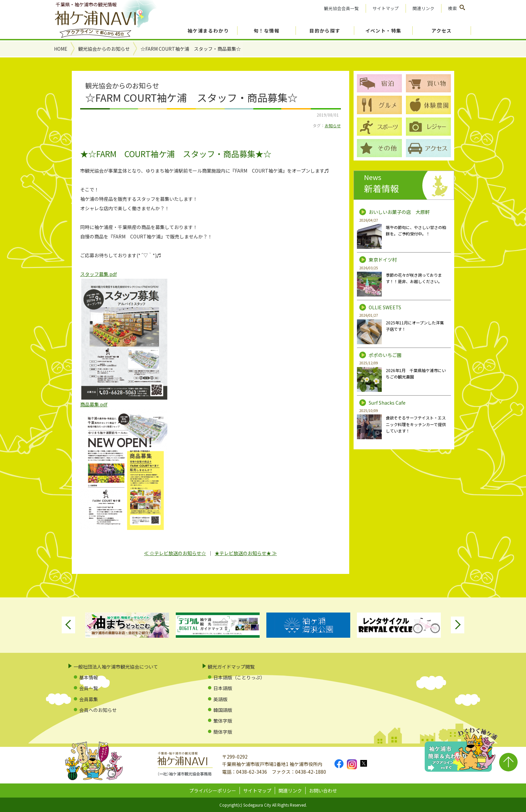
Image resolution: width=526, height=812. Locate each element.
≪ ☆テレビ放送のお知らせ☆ (175, 553)
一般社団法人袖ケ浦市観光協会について (116, 667)
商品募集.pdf (94, 404)
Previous (68, 625)
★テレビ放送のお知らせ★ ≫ (246, 553)
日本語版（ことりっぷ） (239, 677)
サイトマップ (386, 8)
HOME (61, 49)
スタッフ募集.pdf (98, 274)
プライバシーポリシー (213, 791)
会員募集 (89, 699)
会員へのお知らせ (98, 710)
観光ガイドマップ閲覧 (231, 667)
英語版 (220, 699)
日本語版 (223, 688)
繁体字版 (223, 721)
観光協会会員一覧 (341, 8)
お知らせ (333, 125)
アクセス (442, 31)
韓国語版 (223, 710)
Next (458, 625)
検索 (453, 8)
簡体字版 (223, 732)
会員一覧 (89, 688)
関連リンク (424, 8)
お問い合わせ (323, 791)
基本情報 (89, 677)
